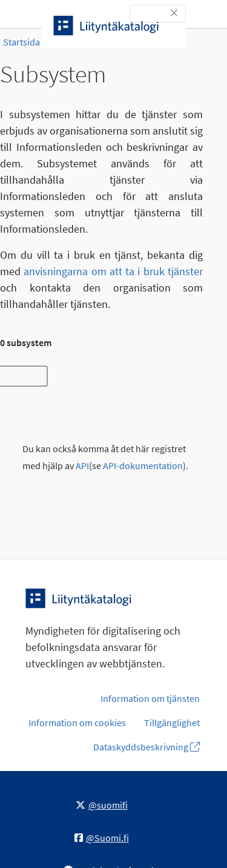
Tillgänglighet (172, 723)
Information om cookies (77, 723)
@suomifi (102, 805)
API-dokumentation (143, 466)
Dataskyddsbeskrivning (146, 747)
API (82, 466)
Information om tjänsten (150, 698)
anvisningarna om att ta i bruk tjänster (113, 271)
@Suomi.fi (102, 838)
